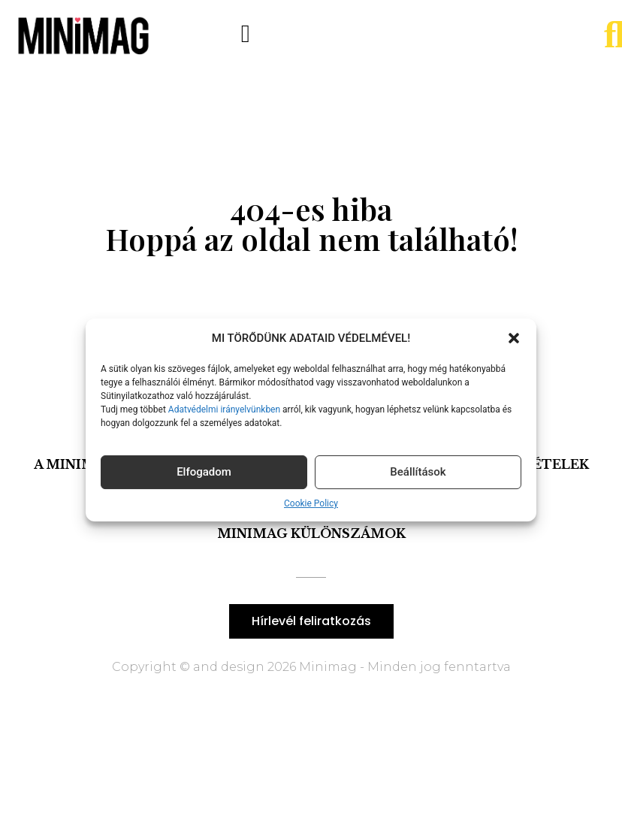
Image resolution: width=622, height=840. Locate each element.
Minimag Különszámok (311, 533)
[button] (514, 338)
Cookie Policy (311, 503)
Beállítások (418, 472)
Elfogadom (204, 472)
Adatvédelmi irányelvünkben (223, 409)
